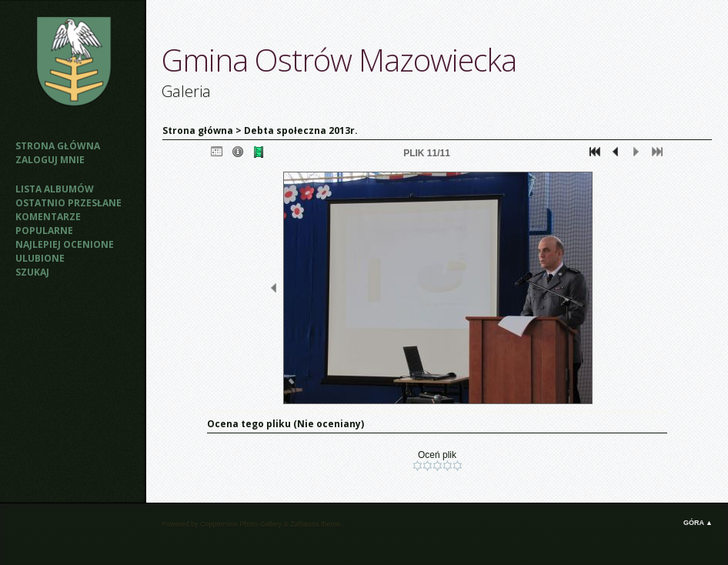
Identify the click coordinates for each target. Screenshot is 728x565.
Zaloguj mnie (50, 160)
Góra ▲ (698, 523)
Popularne (44, 231)
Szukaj (32, 272)
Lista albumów (55, 189)
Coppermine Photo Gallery (241, 524)
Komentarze (48, 217)
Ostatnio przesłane (68, 203)
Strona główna (58, 146)
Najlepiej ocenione (65, 244)
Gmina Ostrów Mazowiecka (339, 60)
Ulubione (40, 258)
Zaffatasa (304, 524)
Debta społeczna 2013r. (301, 130)
